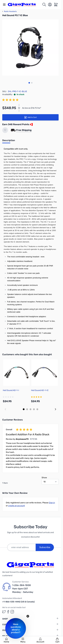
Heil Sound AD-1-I (11, 390)
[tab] (9, 141)
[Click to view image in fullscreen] (30, 48)
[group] (11, 100)
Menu (23, 640)
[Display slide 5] (37, 409)
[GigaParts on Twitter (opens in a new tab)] (4, 612)
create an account (16, 506)
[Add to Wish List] (5, 130)
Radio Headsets (9, 11)
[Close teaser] (28, 616)
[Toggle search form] (44, 5)
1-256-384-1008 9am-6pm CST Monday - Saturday (23, 589)
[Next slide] (55, 409)
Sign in (52, 503)
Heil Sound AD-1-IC (40, 390)
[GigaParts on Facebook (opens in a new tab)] (8, 612)
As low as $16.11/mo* (32, 108)
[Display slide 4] (34, 409)
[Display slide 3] (31, 409)
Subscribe (45, 547)
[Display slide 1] (24, 409)
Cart (57, 640)
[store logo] (23, 5)
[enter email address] (21, 547)
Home (6, 640)
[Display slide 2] (27, 409)
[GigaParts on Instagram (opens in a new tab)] (12, 612)
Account (40, 640)
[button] (16, 628)
